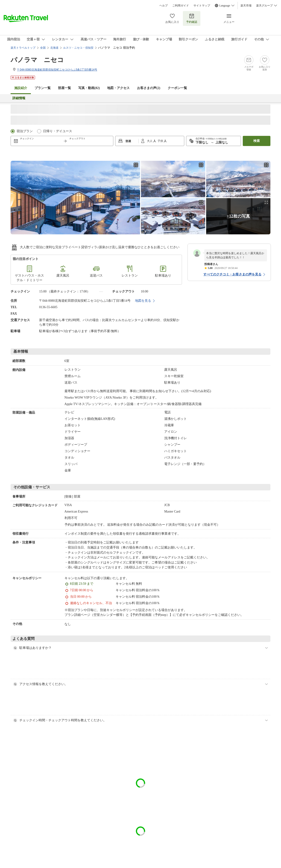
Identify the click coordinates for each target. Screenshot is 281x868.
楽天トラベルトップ (23, 48)
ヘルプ (164, 6)
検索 (257, 141)
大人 (150, 141)
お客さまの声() (149, 88)
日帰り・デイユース (58, 131)
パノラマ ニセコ (37, 60)
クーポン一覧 (177, 88)
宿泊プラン (25, 131)
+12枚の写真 (238, 216)
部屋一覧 (64, 88)
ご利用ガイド (181, 6)
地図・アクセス (118, 88)
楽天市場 (246, 6)
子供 (161, 141)
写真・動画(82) (89, 88)
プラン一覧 (43, 88)
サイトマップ (202, 6)
